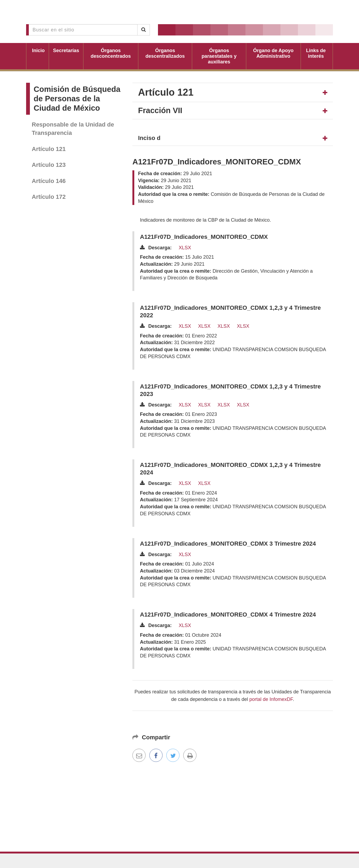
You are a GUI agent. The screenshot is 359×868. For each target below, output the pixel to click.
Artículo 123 (49, 165)
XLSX (185, 248)
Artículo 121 (49, 149)
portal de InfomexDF (271, 699)
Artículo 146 (49, 181)
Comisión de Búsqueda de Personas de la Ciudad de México (77, 99)
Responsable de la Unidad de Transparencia (73, 129)
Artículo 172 (49, 197)
